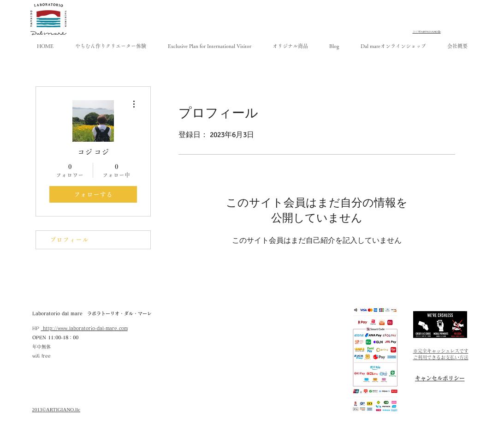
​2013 (37, 409)
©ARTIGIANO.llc (62, 409)
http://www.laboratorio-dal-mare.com (84, 328)
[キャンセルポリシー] (440, 378)
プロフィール (69, 240)
